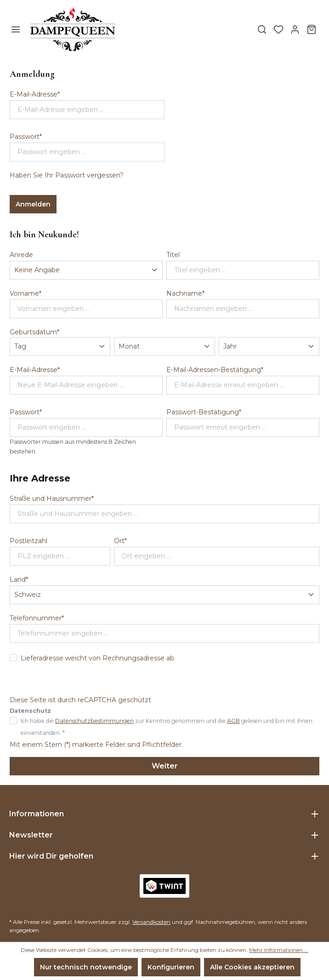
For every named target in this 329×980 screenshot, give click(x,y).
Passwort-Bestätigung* (204, 412)
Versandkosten (151, 922)
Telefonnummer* (37, 618)
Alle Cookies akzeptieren (252, 967)
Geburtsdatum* (34, 332)
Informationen (37, 814)
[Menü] (16, 29)
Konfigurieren (171, 967)
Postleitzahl (28, 541)
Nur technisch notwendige (86, 967)
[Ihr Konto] (295, 29)
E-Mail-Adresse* (35, 94)
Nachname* (185, 293)
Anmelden (33, 204)
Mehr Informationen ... (279, 950)
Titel (173, 255)
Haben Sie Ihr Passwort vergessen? (67, 175)
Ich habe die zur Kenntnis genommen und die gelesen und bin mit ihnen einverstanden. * (167, 727)
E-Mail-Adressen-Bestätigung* (215, 370)
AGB (233, 721)
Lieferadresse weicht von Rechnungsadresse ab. (98, 658)
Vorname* (26, 293)
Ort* (120, 541)
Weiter (165, 766)
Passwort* (26, 137)
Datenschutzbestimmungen (94, 721)
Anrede (21, 255)
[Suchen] (262, 29)
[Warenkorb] (312, 29)
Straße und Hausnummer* (52, 499)
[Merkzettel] (278, 29)
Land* (19, 579)
